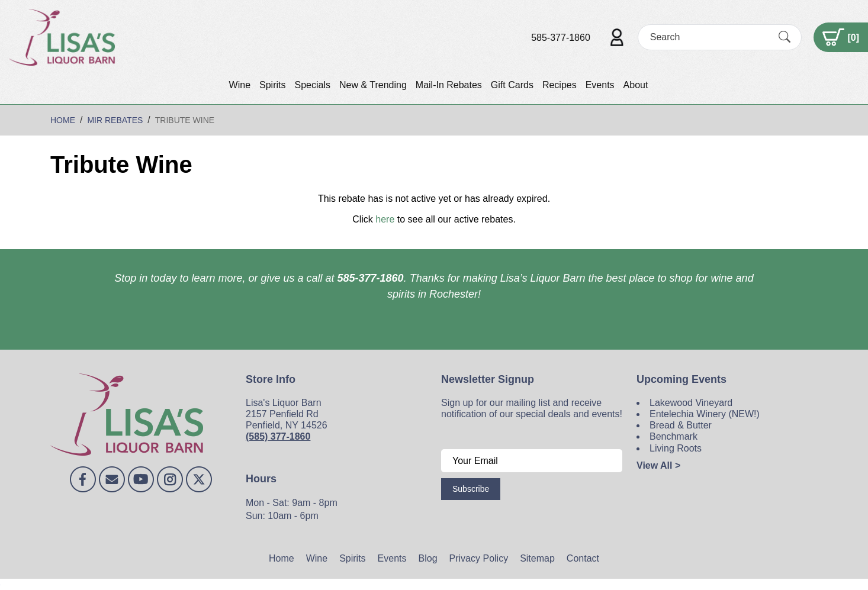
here (385, 219)
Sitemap (537, 558)
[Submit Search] (785, 37)
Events (600, 85)
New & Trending (373, 85)
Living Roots (676, 448)
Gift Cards (512, 85)
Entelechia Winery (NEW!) (705, 414)
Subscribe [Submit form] (471, 489)
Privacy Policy (479, 558)
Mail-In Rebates (449, 85)
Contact (583, 558)
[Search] (709, 37)
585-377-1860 (561, 38)
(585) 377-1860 (278, 436)
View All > (658, 465)
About (636, 85)
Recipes (560, 85)
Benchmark (673, 436)
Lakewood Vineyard (691, 403)
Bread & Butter (681, 425)
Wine (240, 85)
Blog (428, 558)
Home (282, 558)
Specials (312, 85)
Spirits (272, 85)
